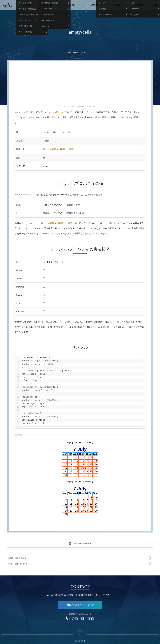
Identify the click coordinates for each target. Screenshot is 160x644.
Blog (72, 5)
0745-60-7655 (82, 615)
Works (94, 5)
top (80, 633)
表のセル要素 (49, 148)
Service (27, 5)
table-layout (21, 555)
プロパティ (59, 112)
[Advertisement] (80, 84)
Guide (50, 5)
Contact (139, 5)
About (117, 5)
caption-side (21, 560)
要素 (62, 148)
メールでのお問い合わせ (82, 602)
